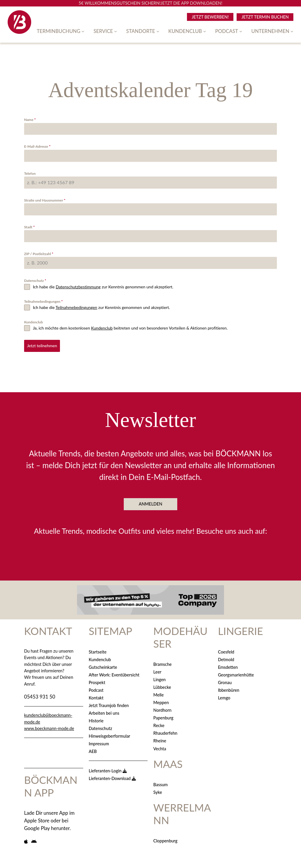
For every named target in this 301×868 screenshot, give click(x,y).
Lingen (160, 678)
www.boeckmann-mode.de (49, 727)
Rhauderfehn (165, 732)
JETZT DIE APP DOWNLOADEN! (191, 3)
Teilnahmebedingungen (43, 301)
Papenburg (163, 716)
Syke (158, 791)
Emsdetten (228, 665)
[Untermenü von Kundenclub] (205, 31)
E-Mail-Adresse (37, 146)
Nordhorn (163, 709)
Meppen (161, 701)
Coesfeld (226, 650)
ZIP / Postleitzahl (39, 254)
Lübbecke (162, 686)
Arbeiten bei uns (104, 711)
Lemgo (224, 696)
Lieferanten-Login (108, 769)
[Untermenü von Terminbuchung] (83, 31)
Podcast (96, 688)
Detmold (226, 658)
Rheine (160, 739)
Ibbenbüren (229, 688)
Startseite (98, 650)
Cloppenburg (165, 839)
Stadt (29, 227)
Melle (159, 693)
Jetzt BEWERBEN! (210, 17)
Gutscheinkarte (103, 665)
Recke (159, 724)
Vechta (160, 747)
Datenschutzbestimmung (78, 287)
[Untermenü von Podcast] (241, 31)
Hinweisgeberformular (109, 734)
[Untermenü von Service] (116, 31)
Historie (96, 719)
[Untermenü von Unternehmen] (292, 31)
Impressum (99, 742)
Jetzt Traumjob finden (109, 704)
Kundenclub (34, 322)
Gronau (225, 681)
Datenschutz (35, 281)
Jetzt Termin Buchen (265, 17)
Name (30, 120)
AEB (93, 750)
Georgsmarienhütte (236, 673)
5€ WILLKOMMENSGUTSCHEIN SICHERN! (120, 3)
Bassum (161, 783)
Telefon (30, 173)
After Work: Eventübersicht (114, 673)
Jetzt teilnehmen (42, 346)
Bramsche (163, 662)
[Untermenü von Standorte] (158, 31)
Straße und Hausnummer (45, 200)
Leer (157, 670)
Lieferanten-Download (112, 777)
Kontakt (96, 696)
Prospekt (97, 681)
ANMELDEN (150, 502)
